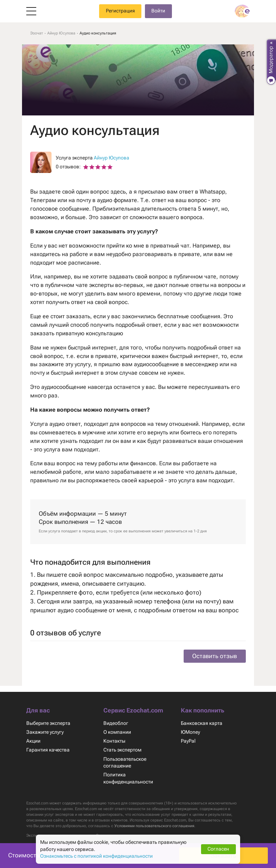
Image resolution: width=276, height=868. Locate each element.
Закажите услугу (45, 726)
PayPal (188, 735)
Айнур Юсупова (112, 158)
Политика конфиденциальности (129, 772)
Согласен (219, 849)
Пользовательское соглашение (125, 756)
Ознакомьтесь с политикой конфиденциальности (98, 856)
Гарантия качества (48, 744)
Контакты (115, 735)
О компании (117, 726)
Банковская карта (202, 717)
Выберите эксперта (49, 717)
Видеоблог (116, 717)
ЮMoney (190, 726)
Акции (34, 735)
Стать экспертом (123, 744)
